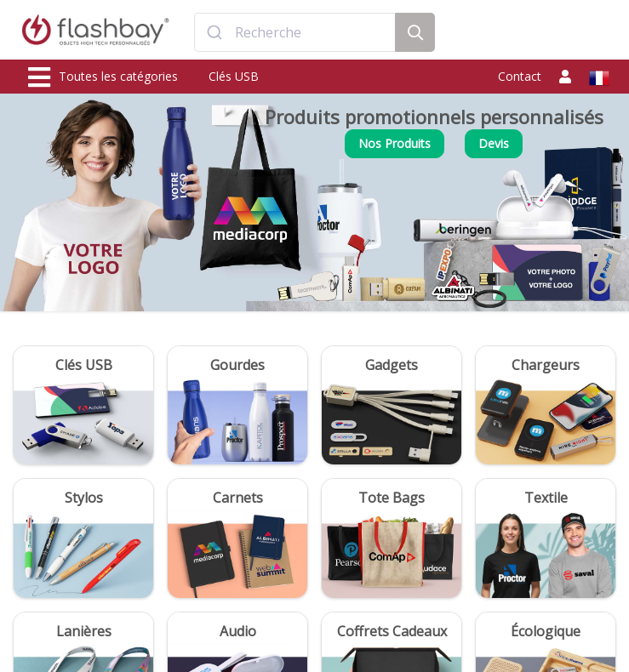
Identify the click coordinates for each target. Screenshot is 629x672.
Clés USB (234, 76)
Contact (520, 76)
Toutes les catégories (103, 77)
